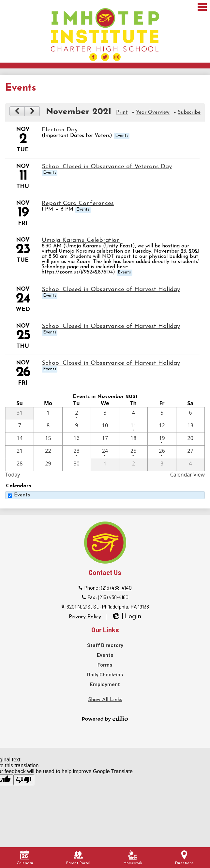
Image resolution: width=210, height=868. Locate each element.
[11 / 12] (162, 426)
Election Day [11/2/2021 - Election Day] (60, 130)
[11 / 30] (77, 464)
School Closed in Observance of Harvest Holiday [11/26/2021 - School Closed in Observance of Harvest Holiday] (111, 363)
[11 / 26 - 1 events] (162, 452)
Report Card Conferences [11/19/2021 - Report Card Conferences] (78, 204)
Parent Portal (78, 858)
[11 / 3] (105, 414)
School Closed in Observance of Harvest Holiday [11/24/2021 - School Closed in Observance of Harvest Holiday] (111, 290)
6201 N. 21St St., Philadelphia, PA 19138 (108, 606)
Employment (105, 684)
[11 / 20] (190, 439)
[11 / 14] (20, 439)
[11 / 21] (20, 452)
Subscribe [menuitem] (189, 112)
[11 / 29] (48, 464)
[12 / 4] (190, 464)
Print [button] (122, 112)
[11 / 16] (77, 439)
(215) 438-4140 (116, 588)
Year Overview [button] (153, 112)
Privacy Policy (85, 617)
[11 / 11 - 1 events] (133, 426)
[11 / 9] (77, 426)
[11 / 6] (190, 414)
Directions (184, 858)
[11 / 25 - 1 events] (133, 452)
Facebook (93, 58)
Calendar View (187, 475)
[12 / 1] (105, 464)
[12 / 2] (133, 464)
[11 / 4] (133, 414)
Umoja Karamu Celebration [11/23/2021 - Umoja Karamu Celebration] (81, 240)
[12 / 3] (162, 464)
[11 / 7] (20, 426)
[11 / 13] (190, 426)
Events (22, 495)
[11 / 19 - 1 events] (162, 439)
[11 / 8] (48, 426)
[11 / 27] (190, 452)
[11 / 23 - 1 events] (77, 452)
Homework (133, 858)
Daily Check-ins (105, 674)
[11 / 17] (105, 439)
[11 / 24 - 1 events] (105, 452)
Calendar (25, 858)
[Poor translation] (24, 780)
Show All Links (105, 700)
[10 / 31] (20, 414)
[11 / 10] (105, 426)
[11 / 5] (162, 414)
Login (126, 617)
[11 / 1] (48, 414)
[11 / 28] (20, 464)
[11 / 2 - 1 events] (77, 414)
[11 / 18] (133, 439)
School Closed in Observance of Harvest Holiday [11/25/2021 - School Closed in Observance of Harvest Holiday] (111, 326)
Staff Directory (105, 645)
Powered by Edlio (105, 719)
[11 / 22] (48, 452)
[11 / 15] (48, 439)
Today (13, 475)
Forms (105, 664)
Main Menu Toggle (202, 7)
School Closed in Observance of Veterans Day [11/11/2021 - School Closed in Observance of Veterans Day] (107, 167)
